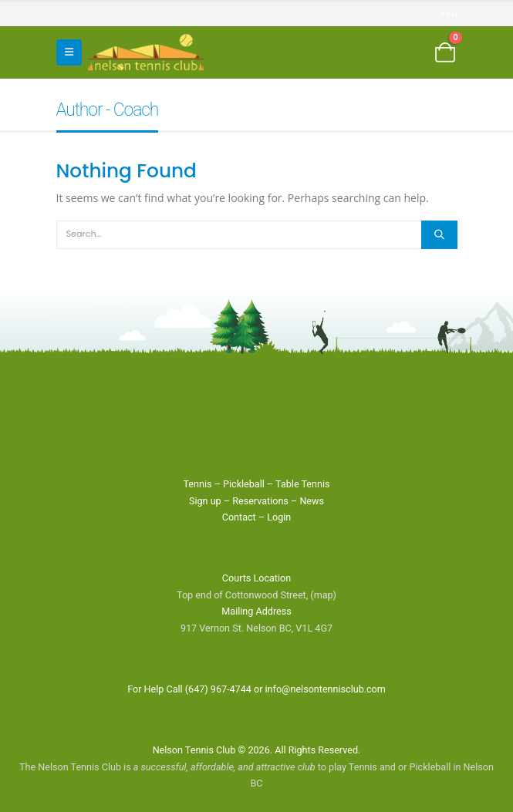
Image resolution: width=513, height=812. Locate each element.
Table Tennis (302, 484)
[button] (69, 52)
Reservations (260, 501)
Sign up (205, 501)
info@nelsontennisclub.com (326, 689)
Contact (239, 517)
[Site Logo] (146, 52)
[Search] (439, 234)
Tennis (197, 484)
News (312, 501)
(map (321, 595)
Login (279, 517)
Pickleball (244, 484)
